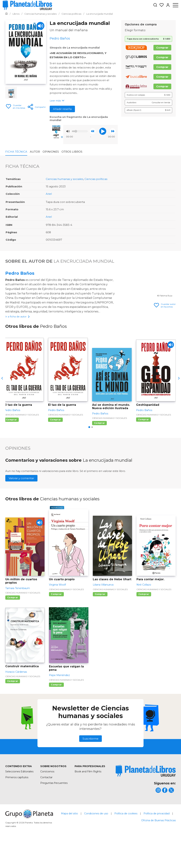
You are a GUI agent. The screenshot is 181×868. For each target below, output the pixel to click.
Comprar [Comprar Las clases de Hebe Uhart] (100, 622)
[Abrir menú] (176, 5)
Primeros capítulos (17, 805)
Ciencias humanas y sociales (65, 179)
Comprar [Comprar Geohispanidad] (143, 447)
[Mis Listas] (160, 5)
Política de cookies (126, 841)
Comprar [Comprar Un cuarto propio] (56, 622)
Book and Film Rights (88, 799)
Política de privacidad (157, 841)
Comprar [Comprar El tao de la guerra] (11, 447)
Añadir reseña (62, 109)
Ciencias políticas (96, 179)
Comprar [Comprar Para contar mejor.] (144, 622)
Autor (35, 152)
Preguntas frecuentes (54, 811)
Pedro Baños (20, 273)
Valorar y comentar (21, 506)
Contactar (46, 805)
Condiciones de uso (96, 841)
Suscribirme (90, 766)
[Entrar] (167, 5)
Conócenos (47, 799)
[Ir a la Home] (6, 14)
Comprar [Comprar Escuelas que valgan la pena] (56, 712)
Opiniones (51, 152)
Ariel (49, 194)
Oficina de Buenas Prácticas (158, 848)
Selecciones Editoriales (19, 799)
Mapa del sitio (69, 841)
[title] (146, 799)
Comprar (162, 48)
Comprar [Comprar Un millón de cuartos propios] (13, 625)
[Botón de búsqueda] (155, 5)
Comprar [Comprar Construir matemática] (13, 709)
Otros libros (72, 152)
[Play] (40, 26)
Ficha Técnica (16, 152)
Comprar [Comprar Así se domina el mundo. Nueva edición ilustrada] (99, 451)
